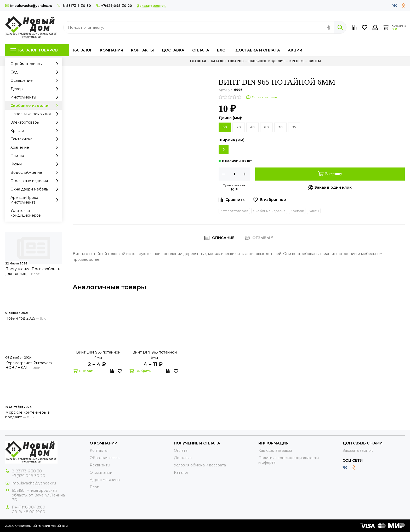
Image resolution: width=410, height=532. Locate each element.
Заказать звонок (358, 450)
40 (252, 127)
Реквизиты (100, 465)
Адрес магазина (105, 480)
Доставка (173, 50)
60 (225, 127)
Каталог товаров (34, 50)
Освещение (36, 80)
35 (294, 127)
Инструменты (36, 97)
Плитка (36, 156)
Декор (36, 89)
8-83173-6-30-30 (74, 6)
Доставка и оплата (258, 50)
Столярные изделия (36, 181)
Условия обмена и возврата (200, 465)
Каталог (83, 50)
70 (239, 127)
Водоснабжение (36, 172)
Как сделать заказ (275, 450)
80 (266, 127)
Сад (36, 72)
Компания (112, 50)
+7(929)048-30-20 (114, 6)
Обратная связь (104, 458)
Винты (314, 211)
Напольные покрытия (36, 114)
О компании (101, 472)
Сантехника (36, 139)
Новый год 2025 (20, 318)
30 (280, 127)
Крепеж (297, 211)
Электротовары (36, 122)
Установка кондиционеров (26, 213)
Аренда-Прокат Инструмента (36, 200)
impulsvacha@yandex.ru (29, 6)
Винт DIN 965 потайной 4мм (98, 355)
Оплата (201, 50)
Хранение (36, 147)
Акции (295, 50)
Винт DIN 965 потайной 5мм (155, 355)
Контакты (142, 50)
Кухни (36, 164)
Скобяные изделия (36, 106)
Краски (36, 131)
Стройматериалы (36, 64)
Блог (222, 50)
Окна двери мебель (36, 189)
